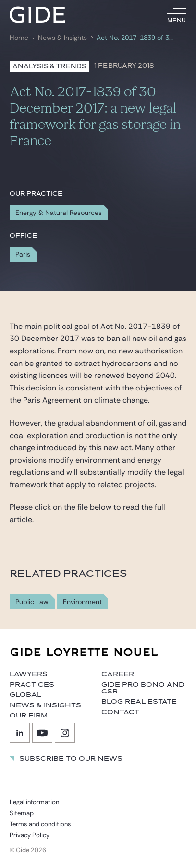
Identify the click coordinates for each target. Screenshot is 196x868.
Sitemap (22, 813)
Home (19, 38)
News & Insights (62, 38)
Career (118, 674)
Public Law (32, 602)
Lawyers (29, 674)
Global (25, 695)
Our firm (29, 716)
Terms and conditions (40, 824)
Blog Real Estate (139, 702)
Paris (23, 254)
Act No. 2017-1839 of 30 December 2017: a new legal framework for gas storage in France (136, 38)
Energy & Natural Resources (59, 213)
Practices (32, 685)
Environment (82, 602)
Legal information (34, 802)
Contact (120, 712)
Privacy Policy (30, 835)
